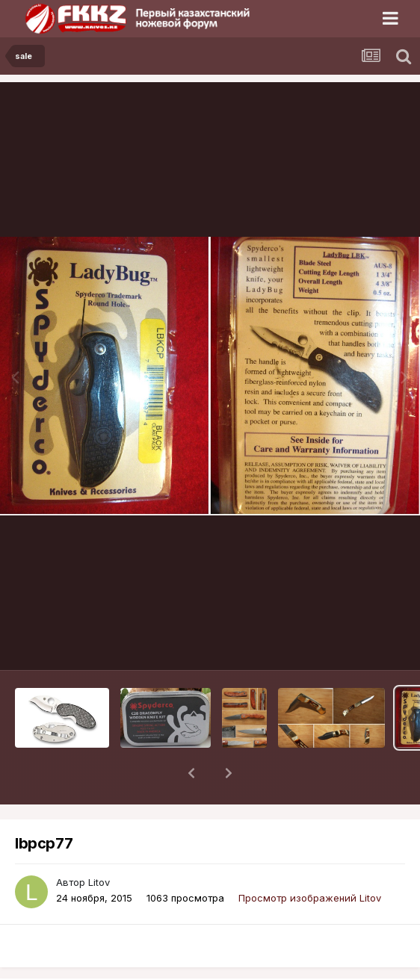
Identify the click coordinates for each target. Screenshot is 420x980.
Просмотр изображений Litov (310, 859)
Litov (99, 843)
